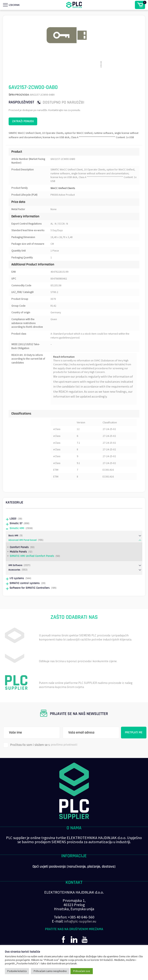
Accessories (15, 583)
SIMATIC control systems (25, 597)
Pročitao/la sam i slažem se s (42, 759)
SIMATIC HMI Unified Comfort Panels (32, 570)
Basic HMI (14, 549)
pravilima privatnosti (65, 759)
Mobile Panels (18, 565)
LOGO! (13, 532)
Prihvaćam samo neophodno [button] (50, 971)
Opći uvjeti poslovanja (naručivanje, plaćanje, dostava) (74, 880)
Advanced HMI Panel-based (23, 554)
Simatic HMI (17, 542)
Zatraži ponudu (26, 123)
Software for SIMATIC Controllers (30, 602)
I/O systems (17, 592)
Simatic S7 (16, 537)
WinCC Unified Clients (63, 195)
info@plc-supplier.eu (80, 935)
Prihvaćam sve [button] (82, 971)
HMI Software (16, 579)
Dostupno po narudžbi (63, 103)
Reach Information (64, 369)
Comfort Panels (19, 561)
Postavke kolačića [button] (17, 971)
